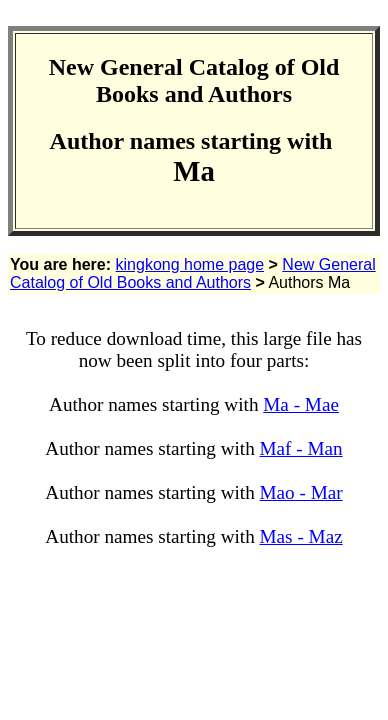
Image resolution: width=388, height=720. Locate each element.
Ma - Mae (301, 404)
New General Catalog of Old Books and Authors (193, 273)
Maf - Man (301, 448)
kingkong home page (190, 264)
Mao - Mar (301, 492)
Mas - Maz (301, 536)
